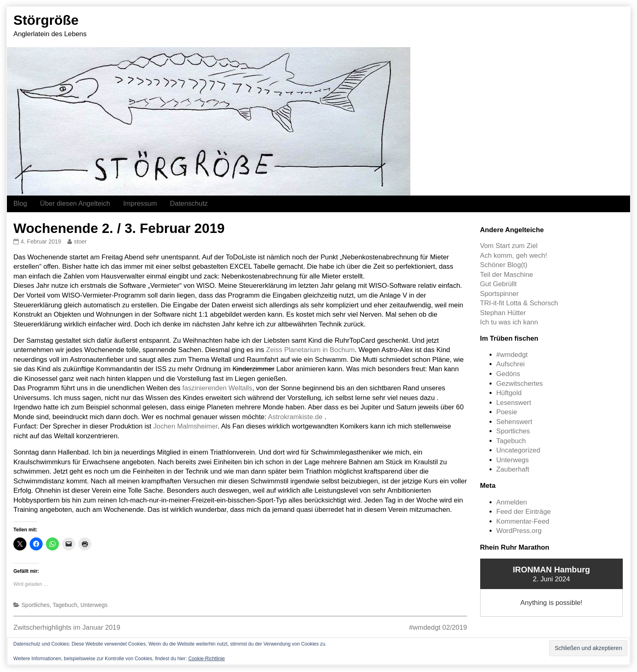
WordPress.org (519, 531)
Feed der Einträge (524, 512)
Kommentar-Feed (523, 521)
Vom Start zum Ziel (509, 246)
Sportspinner (499, 294)
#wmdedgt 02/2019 (438, 627)
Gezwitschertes (520, 384)
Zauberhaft (513, 469)
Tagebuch (65, 605)
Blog (20, 203)
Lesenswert (514, 403)
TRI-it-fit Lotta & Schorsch (519, 303)
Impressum (140, 203)
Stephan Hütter (503, 313)
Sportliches (36, 605)
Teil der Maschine (507, 275)
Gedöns (508, 374)
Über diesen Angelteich (75, 203)
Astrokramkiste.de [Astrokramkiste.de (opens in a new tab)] (295, 417)
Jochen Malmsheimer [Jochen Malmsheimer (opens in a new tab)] (185, 426)
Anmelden (512, 502)
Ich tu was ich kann (509, 322)
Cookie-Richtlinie (206, 659)
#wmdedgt (512, 355)
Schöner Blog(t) (504, 265)
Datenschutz (189, 203)
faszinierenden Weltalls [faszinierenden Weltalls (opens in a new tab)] (217, 388)
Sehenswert (515, 422)
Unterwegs (94, 605)
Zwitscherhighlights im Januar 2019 (67, 627)
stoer (80, 241)
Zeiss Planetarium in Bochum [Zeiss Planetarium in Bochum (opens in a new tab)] (310, 350)
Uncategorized (518, 450)
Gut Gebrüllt (498, 284)
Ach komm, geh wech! (514, 256)
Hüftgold (509, 393)
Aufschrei (511, 364)
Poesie (507, 412)
